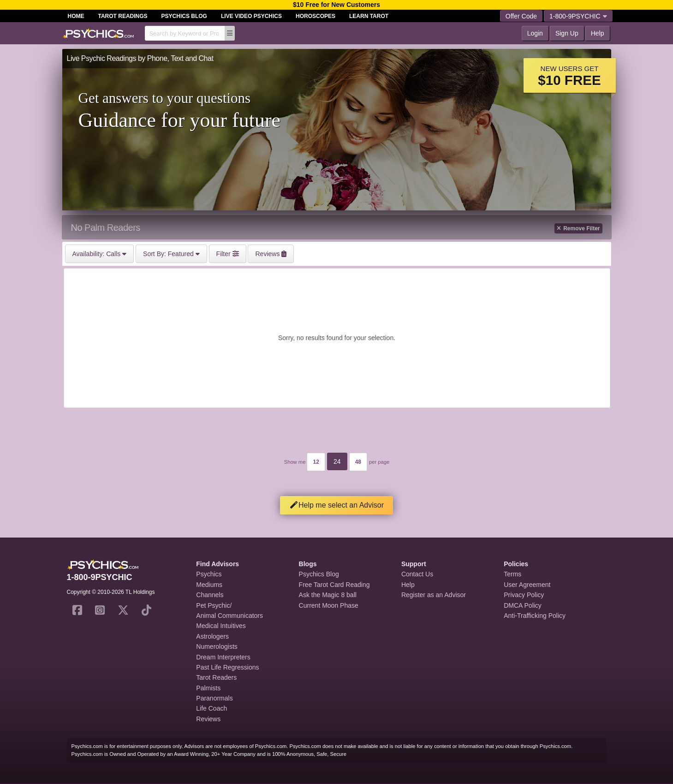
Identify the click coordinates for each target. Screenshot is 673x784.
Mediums (209, 585)
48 (358, 462)
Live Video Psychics (251, 16)
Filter (228, 254)
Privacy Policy (524, 595)
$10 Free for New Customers (336, 5)
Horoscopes (316, 16)
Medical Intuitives (221, 626)
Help (598, 33)
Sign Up (567, 33)
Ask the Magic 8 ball (328, 595)
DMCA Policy (523, 605)
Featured (171, 254)
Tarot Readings (123, 16)
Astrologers (212, 636)
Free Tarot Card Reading (334, 585)
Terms (512, 574)
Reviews (208, 719)
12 (316, 462)
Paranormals (214, 698)
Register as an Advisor (434, 595)
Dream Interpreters (223, 657)
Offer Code (521, 16)
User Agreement (527, 585)
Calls (100, 254)
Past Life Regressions (227, 667)
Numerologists (217, 646)
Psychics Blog (184, 16)
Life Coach (211, 708)
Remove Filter (578, 228)
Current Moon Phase (329, 605)
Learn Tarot (369, 16)
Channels (210, 595)
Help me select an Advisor (336, 505)
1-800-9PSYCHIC (578, 16)
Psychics (209, 574)
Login (535, 33)
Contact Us (417, 574)
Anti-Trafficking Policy (535, 616)
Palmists (208, 688)
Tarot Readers (216, 677)
